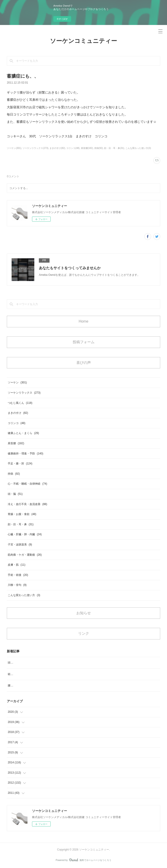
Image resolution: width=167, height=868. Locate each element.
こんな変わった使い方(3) (138, 148)
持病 (14, 474)
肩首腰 (16, 443)
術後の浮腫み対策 (19, 674)
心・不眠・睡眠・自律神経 (27, 484)
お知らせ (84, 613)
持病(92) (99, 148)
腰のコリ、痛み (17, 686)
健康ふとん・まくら (23, 433)
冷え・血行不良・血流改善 (27, 504)
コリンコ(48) (73, 148)
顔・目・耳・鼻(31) (114, 148)
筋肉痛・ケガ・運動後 (25, 555)
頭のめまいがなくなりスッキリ (27, 663)
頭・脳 (15, 494)
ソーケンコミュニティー (83, 41)
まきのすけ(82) (57, 148)
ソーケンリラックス (24, 393)
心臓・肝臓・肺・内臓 (25, 534)
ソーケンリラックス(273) (35, 148)
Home (83, 321)
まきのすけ (18, 413)
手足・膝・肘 (20, 464)
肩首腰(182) (87, 148)
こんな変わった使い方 (24, 595)
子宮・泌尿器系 (20, 545)
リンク (84, 633)
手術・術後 (18, 575)
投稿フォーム (84, 342)
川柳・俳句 (17, 585)
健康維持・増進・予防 (25, 454)
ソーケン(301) (14, 148)
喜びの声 (84, 363)
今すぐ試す (62, 19)
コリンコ (16, 423)
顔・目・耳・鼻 (21, 524)
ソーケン (17, 382)
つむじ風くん (20, 403)
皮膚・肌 (16, 565)
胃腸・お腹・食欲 (22, 514)
